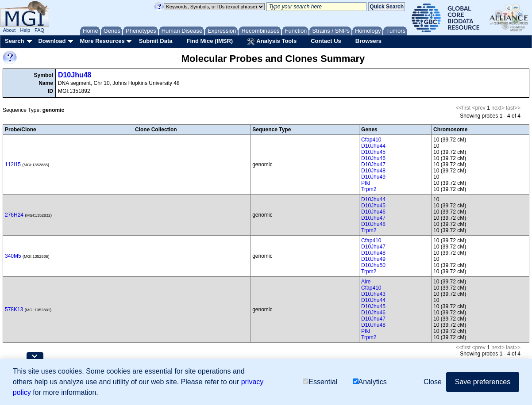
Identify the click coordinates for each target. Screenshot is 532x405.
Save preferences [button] (483, 382)
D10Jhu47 (373, 164)
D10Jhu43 (373, 294)
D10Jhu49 (373, 177)
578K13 (14, 309)
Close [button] (433, 382)
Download (52, 41)
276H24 (14, 215)
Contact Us (326, 41)
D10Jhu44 (373, 146)
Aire (366, 282)
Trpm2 (369, 189)
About (10, 30)
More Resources (102, 41)
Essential (320, 382)
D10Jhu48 (75, 75)
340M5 (13, 256)
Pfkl (366, 183)
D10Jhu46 (373, 158)
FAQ (39, 30)
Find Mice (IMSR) (210, 41)
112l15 (13, 164)
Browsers (368, 41)
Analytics (370, 382)
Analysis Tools (272, 42)
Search (14, 41)
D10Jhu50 (373, 265)
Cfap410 (371, 140)
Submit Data (156, 41)
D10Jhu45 (373, 152)
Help (25, 30)
